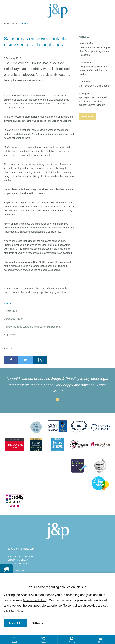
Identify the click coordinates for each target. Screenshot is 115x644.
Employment (10, 335)
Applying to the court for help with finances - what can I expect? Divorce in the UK (94, 105)
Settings (38, 623)
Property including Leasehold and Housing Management (33, 327)
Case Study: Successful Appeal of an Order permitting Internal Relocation (94, 51)
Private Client (11, 311)
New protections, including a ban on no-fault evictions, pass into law (95, 70)
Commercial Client (13, 319)
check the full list (36, 600)
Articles (8, 304)
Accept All (16, 623)
